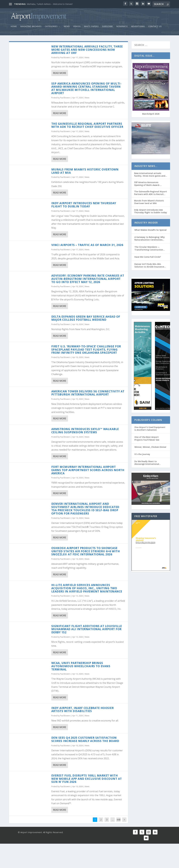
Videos (77, 28)
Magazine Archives (31, 28)
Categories (51, 28)
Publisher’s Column (148, 421)
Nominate (122, 28)
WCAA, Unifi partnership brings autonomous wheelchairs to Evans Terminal (81, 667)
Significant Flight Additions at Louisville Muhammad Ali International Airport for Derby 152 (87, 630)
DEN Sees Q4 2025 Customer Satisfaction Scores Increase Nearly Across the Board (85, 740)
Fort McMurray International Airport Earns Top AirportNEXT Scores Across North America (88, 471)
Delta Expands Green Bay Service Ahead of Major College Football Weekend (86, 319)
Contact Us (155, 28)
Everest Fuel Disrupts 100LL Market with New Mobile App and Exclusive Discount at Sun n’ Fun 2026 (87, 780)
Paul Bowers (65, 58)
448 (119, 821)
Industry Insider (146, 224)
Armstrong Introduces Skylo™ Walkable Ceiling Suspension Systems (85, 432)
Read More (60, 74)
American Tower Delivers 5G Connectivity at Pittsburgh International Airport (88, 394)
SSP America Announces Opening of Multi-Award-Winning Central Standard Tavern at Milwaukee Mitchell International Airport (86, 89)
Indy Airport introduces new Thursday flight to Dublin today (84, 206)
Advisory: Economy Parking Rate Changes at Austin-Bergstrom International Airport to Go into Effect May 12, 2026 (88, 280)
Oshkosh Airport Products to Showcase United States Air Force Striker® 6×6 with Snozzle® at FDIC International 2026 (86, 552)
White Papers (91, 28)
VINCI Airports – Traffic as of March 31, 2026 (87, 246)
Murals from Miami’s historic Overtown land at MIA (85, 172)
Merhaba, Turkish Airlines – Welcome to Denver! (50, 4)
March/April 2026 (151, 115)
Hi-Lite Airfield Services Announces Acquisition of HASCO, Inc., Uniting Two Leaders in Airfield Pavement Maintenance (87, 589)
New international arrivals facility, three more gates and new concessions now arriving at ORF (87, 51)
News (67, 28)
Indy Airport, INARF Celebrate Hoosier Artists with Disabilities (83, 711)
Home (14, 28)
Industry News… (146, 167)
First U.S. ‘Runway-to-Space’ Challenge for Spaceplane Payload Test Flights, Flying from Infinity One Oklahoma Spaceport (86, 351)
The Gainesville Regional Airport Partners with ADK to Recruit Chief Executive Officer (87, 126)
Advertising (138, 28)
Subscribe (107, 28)
